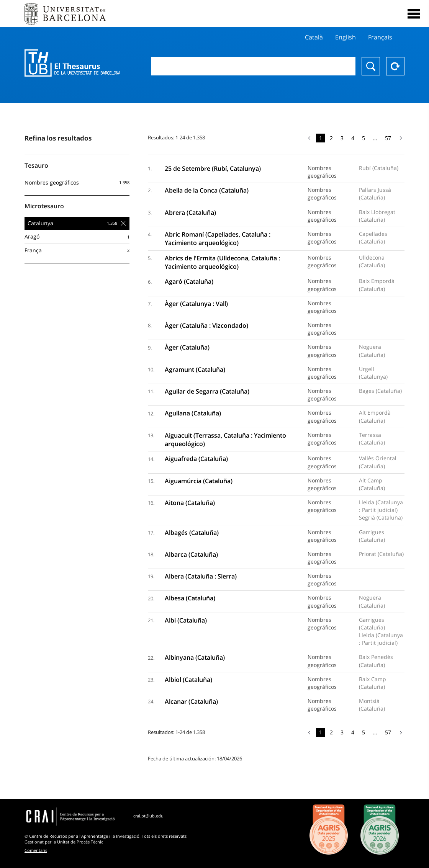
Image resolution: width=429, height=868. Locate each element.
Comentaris (36, 850)
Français (380, 37)
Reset (395, 66)
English (345, 37)
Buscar (371, 66)
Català (314, 37)
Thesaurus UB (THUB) (72, 63)
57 (388, 138)
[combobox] (253, 66)
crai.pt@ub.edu (148, 816)
